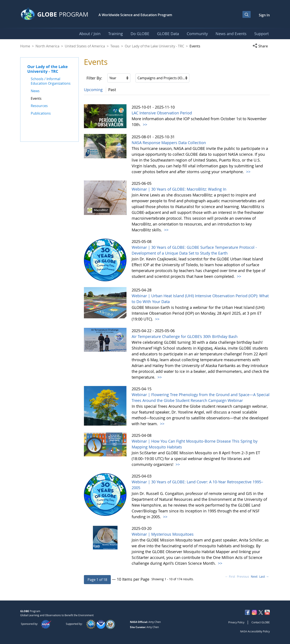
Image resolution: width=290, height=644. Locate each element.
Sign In (264, 15)
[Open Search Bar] (247, 14)
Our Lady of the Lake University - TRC (154, 46)
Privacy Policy (236, 622)
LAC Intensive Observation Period (162, 113)
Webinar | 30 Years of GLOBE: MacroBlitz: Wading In (179, 189)
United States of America (85, 46)
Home (25, 46)
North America (47, 46)
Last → (264, 576)
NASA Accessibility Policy (255, 631)
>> (144, 124)
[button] (261, 46)
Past (112, 90)
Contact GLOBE (261, 622)
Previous (243, 576)
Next (254, 576)
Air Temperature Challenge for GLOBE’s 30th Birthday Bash (185, 336)
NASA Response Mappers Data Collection (169, 143)
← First (230, 576)
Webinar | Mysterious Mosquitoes (163, 534)
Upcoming (93, 90)
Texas (115, 46)
